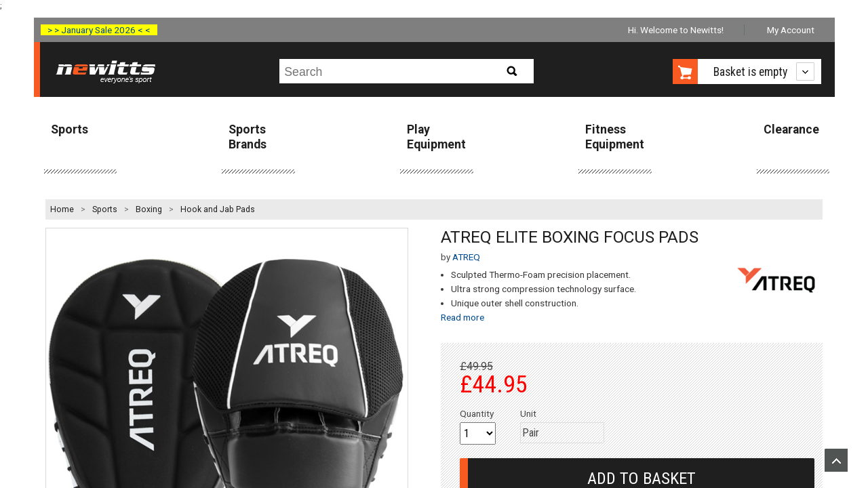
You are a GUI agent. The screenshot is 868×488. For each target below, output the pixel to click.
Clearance (791, 129)
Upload (836, 460)
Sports (70, 129)
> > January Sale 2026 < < (99, 30)
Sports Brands (248, 137)
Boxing (149, 209)
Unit (528, 413)
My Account (791, 30)
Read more (462, 317)
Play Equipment (436, 137)
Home (62, 209)
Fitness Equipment (615, 137)
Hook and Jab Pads (218, 209)
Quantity (477, 413)
